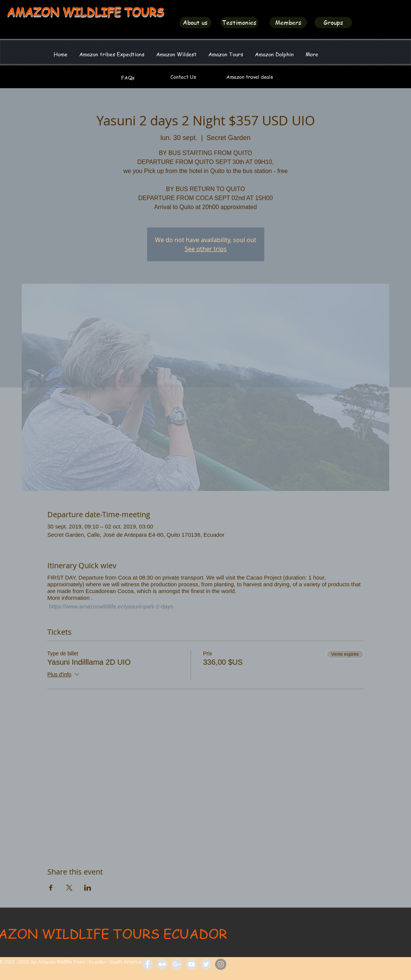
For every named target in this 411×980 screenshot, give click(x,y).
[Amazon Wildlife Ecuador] (206, 964)
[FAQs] (128, 78)
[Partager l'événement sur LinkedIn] (88, 888)
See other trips (206, 249)
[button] (177, 54)
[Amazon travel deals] (250, 77)
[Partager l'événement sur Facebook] (51, 888)
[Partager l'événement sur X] (69, 888)
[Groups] (333, 23)
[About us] (195, 23)
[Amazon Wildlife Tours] (191, 964)
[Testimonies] (239, 23)
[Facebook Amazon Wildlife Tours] (148, 964)
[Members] (288, 23)
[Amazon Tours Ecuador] (177, 964)
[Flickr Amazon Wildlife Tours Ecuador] (162, 964)
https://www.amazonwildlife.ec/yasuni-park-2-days (110, 606)
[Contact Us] (183, 77)
